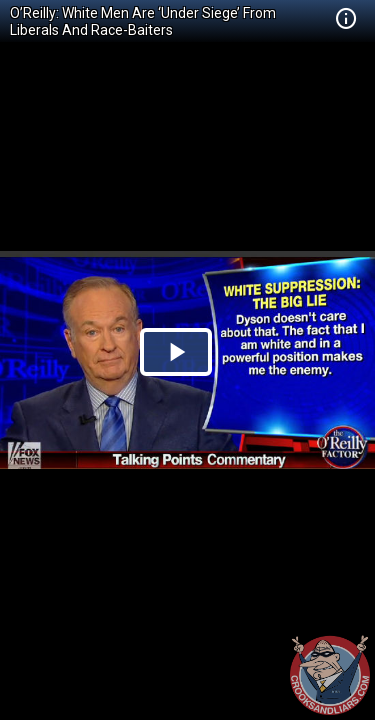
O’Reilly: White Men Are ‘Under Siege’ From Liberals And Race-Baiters (143, 21)
